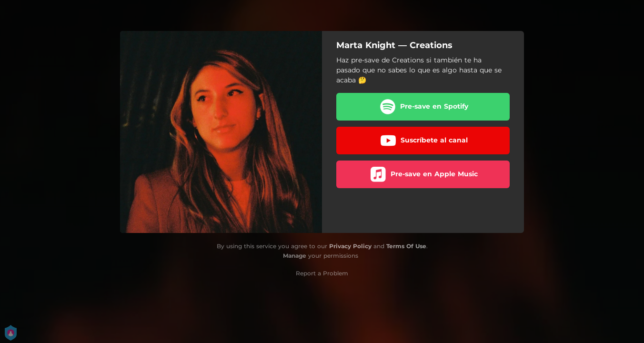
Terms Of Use (406, 246)
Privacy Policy (350, 246)
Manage (295, 256)
